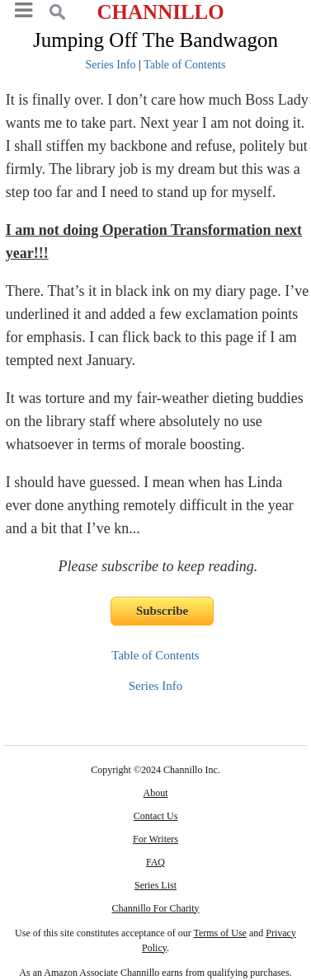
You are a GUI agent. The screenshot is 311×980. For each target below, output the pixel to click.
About (155, 793)
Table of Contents (184, 65)
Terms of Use (219, 933)
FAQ (155, 862)
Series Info (111, 65)
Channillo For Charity (155, 908)
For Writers (155, 839)
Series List (155, 885)
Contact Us (156, 816)
